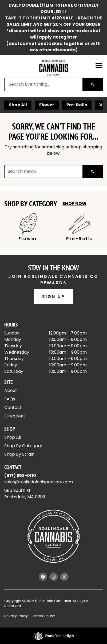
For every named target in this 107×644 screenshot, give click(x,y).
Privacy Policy (16, 616)
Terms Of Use (44, 616)
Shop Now (74, 204)
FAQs (10, 399)
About (11, 390)
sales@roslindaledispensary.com (39, 482)
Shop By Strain (19, 454)
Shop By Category (23, 446)
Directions (15, 416)
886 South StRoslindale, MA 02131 (25, 494)
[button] (99, 65)
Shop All (18, 105)
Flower (47, 105)
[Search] (92, 84)
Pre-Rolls (77, 105)
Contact (13, 407)
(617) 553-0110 (20, 476)
